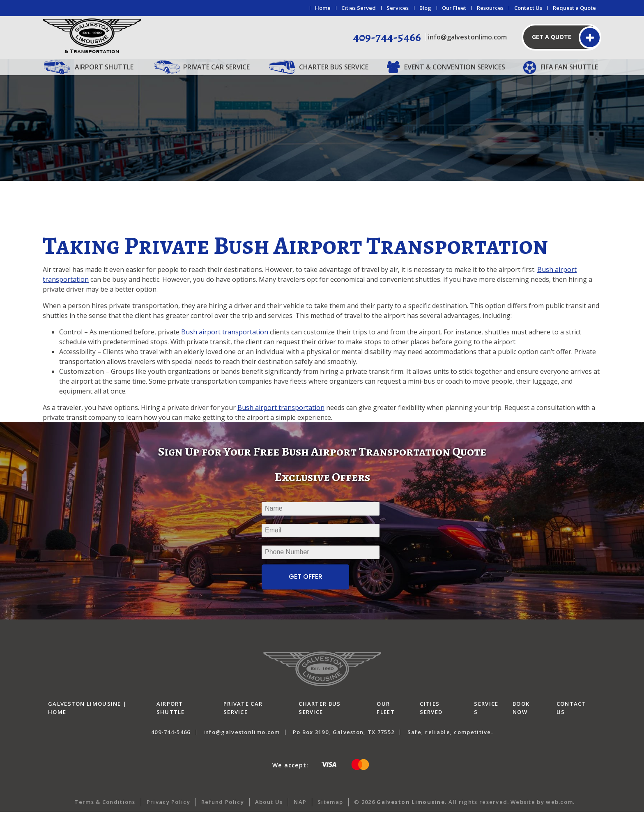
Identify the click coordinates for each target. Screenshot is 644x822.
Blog (425, 8)
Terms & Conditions (105, 812)
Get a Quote (552, 37)
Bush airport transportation (225, 342)
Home (323, 8)
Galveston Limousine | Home (87, 718)
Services (398, 8)
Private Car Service (216, 67)
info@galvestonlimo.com (467, 37)
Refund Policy (223, 812)
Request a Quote (574, 8)
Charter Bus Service (334, 67)
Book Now (521, 718)
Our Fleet (454, 8)
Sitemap (330, 812)
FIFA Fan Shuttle (569, 67)
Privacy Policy (168, 812)
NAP (300, 812)
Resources (490, 8)
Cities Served (359, 8)
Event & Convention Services (455, 67)
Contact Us (528, 8)
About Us (269, 812)
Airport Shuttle (104, 67)
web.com (559, 812)
